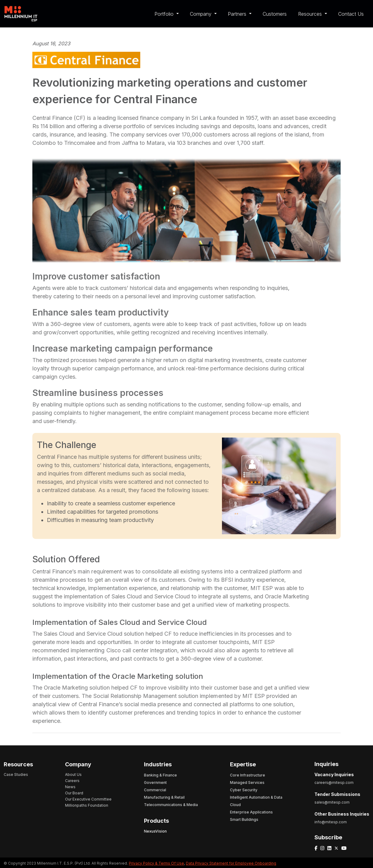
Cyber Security (244, 790)
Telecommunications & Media (171, 805)
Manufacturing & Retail (164, 797)
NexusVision (155, 831)
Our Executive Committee (88, 799)
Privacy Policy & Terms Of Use (156, 863)
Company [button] (201, 14)
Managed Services (247, 782)
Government (155, 782)
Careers (72, 781)
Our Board (74, 793)
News (70, 787)
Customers (275, 14)
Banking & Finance (160, 775)
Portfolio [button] (165, 14)
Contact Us (351, 14)
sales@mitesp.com (332, 802)
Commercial (155, 790)
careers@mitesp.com (334, 782)
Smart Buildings (244, 819)
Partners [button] (238, 14)
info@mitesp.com (331, 822)
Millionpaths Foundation (87, 805)
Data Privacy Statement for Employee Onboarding (231, 863)
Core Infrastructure (248, 775)
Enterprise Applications (251, 812)
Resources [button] (311, 14)
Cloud (235, 805)
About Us (73, 774)
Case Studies (16, 774)
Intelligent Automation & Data (256, 797)
